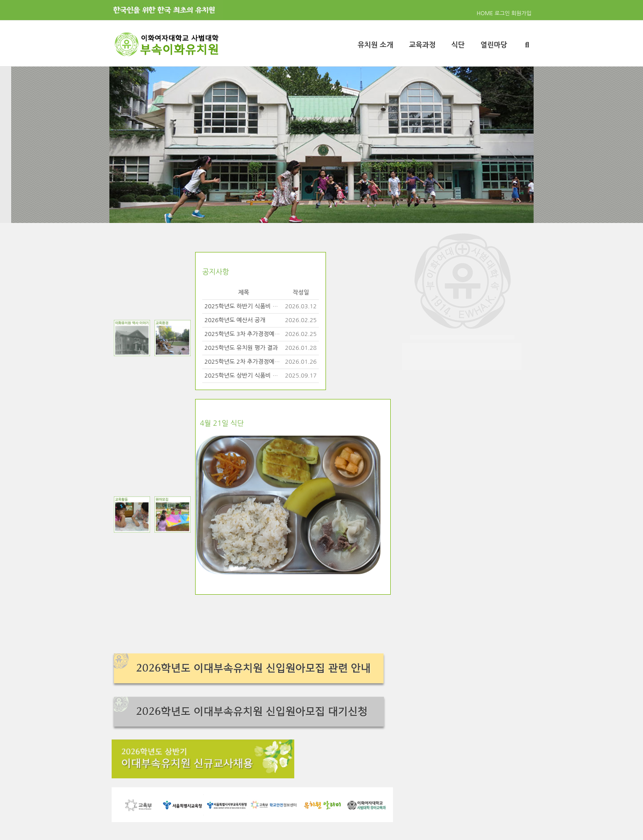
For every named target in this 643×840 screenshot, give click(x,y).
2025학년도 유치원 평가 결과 (241, 348)
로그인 (502, 13)
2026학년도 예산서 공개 (235, 320)
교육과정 (422, 45)
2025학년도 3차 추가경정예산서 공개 (251, 334)
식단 (458, 45)
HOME (485, 13)
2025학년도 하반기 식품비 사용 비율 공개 (257, 306)
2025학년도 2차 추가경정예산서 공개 (251, 362)
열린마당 (494, 45)
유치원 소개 (376, 45)
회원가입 (521, 13)
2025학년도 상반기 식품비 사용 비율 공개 (257, 376)
